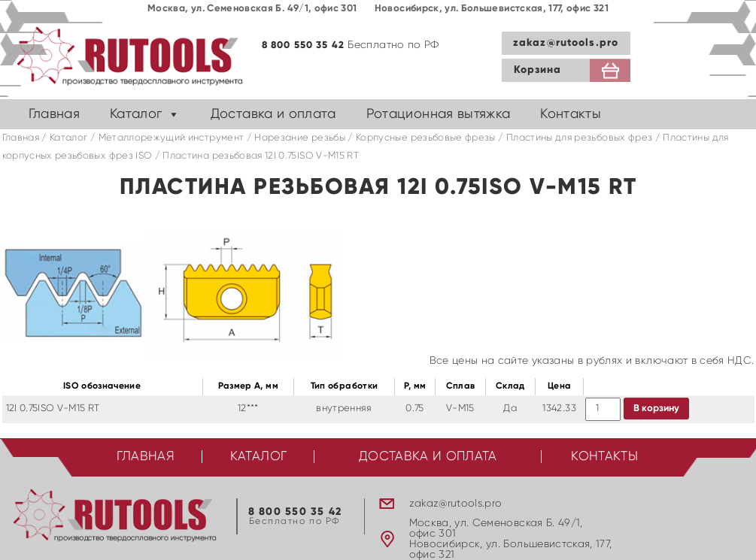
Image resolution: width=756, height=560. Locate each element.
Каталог (136, 114)
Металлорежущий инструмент (172, 138)
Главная (54, 114)
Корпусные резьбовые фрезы (426, 138)
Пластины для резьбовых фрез (579, 138)
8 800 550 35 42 (304, 45)
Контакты (571, 114)
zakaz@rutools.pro (566, 43)
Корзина (538, 70)
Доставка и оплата (273, 114)
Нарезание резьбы (300, 138)
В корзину (656, 409)
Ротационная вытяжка (439, 114)
